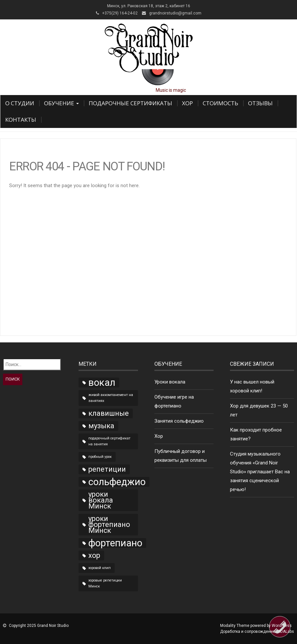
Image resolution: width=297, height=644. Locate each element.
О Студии (20, 103)
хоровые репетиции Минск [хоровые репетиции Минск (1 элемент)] (105, 583)
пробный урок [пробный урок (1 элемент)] (100, 457)
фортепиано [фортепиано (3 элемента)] (115, 543)
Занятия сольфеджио (179, 421)
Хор (187, 103)
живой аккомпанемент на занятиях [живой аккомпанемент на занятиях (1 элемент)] (111, 398)
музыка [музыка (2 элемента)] (101, 426)
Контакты (21, 120)
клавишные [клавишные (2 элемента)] (109, 413)
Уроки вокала (170, 382)
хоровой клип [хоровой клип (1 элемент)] (100, 568)
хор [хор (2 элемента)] (94, 555)
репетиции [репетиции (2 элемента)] (107, 469)
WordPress (282, 626)
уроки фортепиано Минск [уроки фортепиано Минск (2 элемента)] (109, 524)
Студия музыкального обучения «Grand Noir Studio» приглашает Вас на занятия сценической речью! (260, 472)
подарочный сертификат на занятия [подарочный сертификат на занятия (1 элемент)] (109, 441)
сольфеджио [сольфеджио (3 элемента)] (117, 482)
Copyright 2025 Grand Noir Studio (39, 626)
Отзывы (260, 103)
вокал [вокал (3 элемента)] (102, 383)
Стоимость (220, 103)
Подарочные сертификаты (130, 103)
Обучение (61, 103)
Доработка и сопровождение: (257, 632)
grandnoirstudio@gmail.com (175, 13)
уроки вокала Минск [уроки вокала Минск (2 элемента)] (101, 500)
